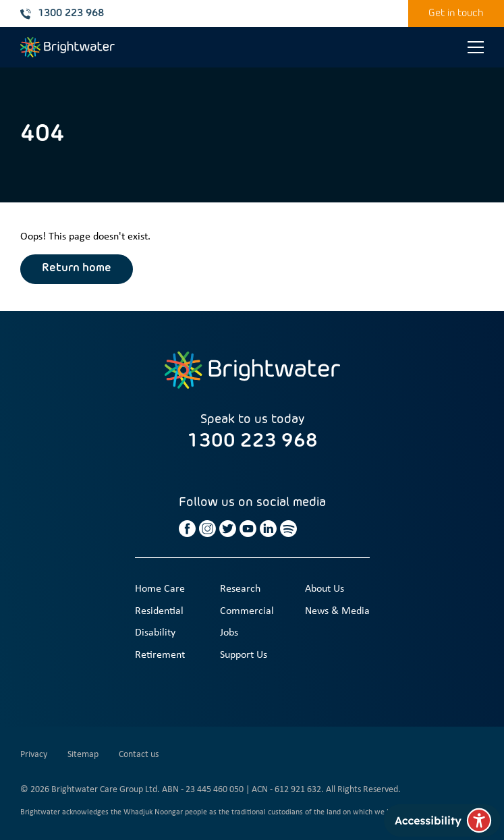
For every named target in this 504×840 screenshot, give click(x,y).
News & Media (337, 611)
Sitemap (83, 755)
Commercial (247, 611)
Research (240, 589)
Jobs (229, 633)
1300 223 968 (62, 14)
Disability (155, 633)
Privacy (34, 755)
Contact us (139, 755)
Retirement (160, 655)
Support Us (244, 655)
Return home (77, 269)
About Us (325, 589)
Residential (159, 611)
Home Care (160, 589)
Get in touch (456, 13)
